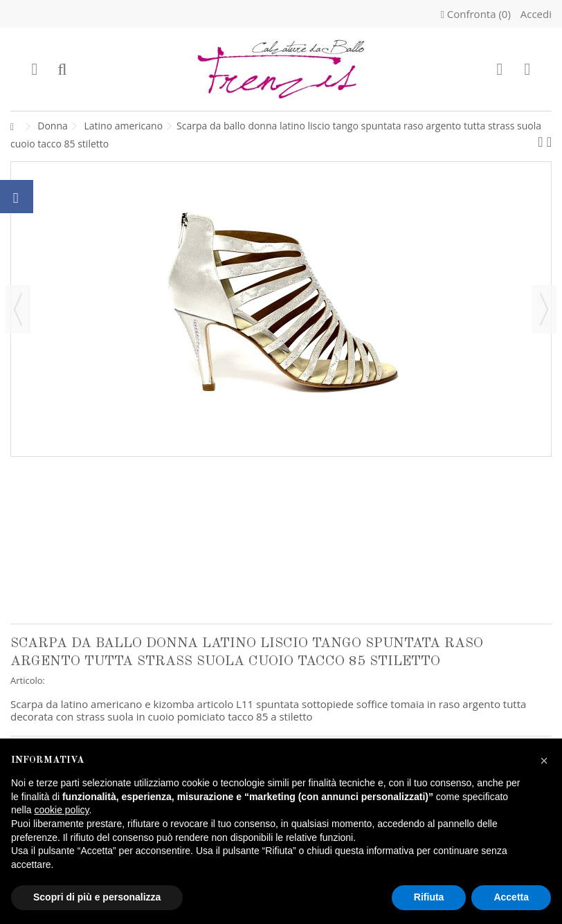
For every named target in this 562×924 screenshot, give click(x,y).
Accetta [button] (511, 897)
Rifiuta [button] (429, 897)
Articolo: (28, 680)
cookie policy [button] (61, 810)
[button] (544, 761)
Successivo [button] (544, 309)
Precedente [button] (18, 309)
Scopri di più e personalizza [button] (97, 897)
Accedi (535, 14)
